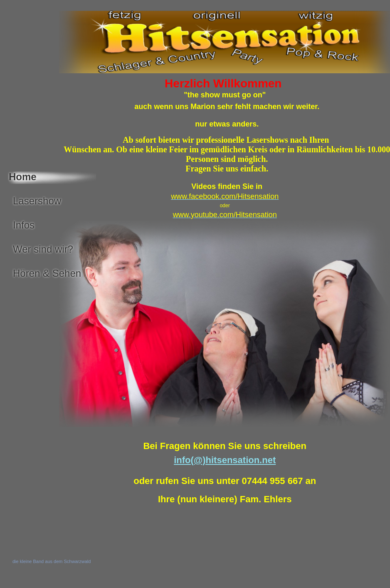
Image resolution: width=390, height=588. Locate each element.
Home (23, 177)
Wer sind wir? (43, 249)
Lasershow (37, 201)
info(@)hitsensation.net (225, 460)
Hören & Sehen (47, 273)
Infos (24, 225)
